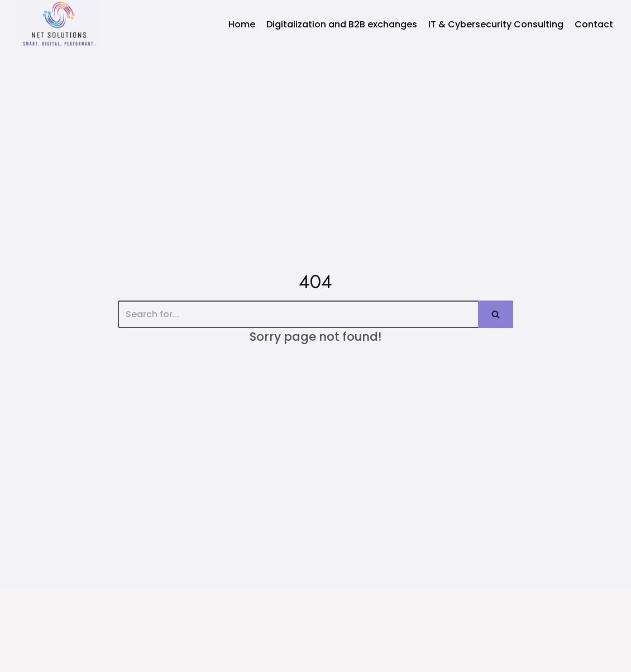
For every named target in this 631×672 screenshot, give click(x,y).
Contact (594, 24)
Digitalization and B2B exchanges (342, 24)
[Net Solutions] (59, 24)
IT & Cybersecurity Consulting (496, 24)
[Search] (298, 314)
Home (242, 24)
